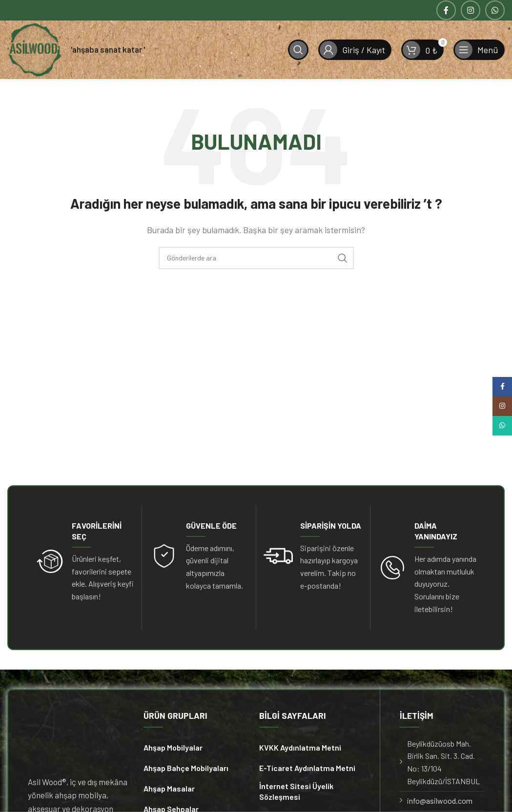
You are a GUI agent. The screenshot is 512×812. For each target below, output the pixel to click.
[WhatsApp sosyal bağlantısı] (495, 10)
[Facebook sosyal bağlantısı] (446, 10)
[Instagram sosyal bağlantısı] (471, 10)
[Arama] (298, 50)
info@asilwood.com (440, 801)
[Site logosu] (34, 49)
